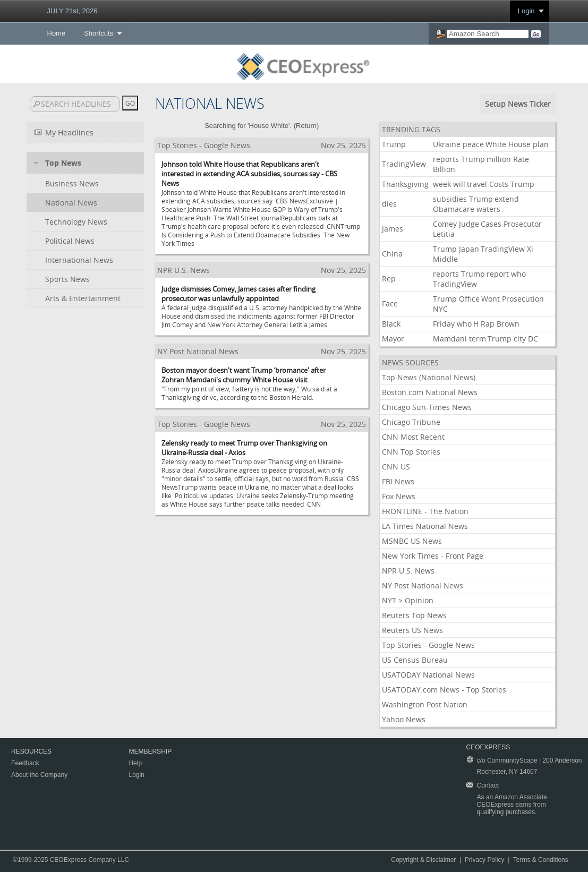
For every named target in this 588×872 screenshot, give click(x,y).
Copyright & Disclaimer (423, 860)
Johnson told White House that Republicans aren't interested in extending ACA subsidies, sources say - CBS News (249, 174)
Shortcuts (99, 33)
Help (135, 763)
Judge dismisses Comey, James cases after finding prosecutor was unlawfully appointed (238, 294)
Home (57, 33)
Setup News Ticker (518, 104)
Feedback (25, 763)
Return (306, 126)
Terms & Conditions (541, 860)
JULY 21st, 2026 (73, 11)
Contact (488, 785)
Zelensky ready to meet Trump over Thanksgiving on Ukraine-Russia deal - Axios (244, 448)
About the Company (39, 775)
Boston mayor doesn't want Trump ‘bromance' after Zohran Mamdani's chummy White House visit (244, 375)
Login (526, 11)
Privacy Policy (485, 860)
